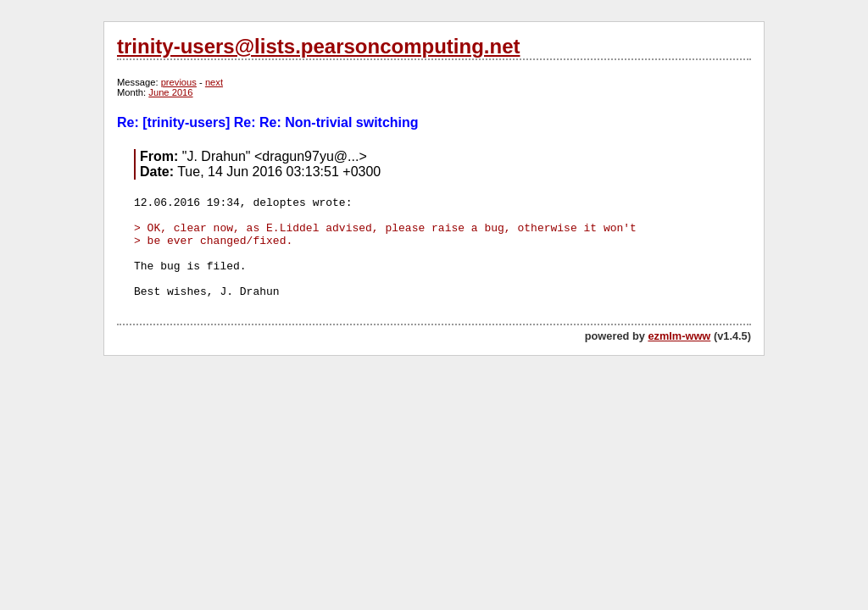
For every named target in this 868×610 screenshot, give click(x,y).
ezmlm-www (679, 336)
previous (179, 82)
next (214, 82)
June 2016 (170, 92)
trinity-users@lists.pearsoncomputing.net (318, 46)
